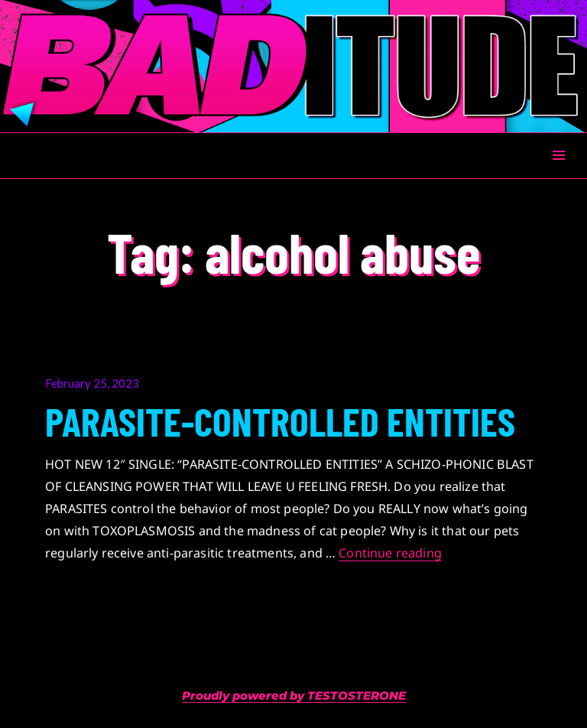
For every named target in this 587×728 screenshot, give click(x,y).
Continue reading (390, 553)
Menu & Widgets (558, 172)
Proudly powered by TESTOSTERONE (294, 695)
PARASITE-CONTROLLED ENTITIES (280, 421)
